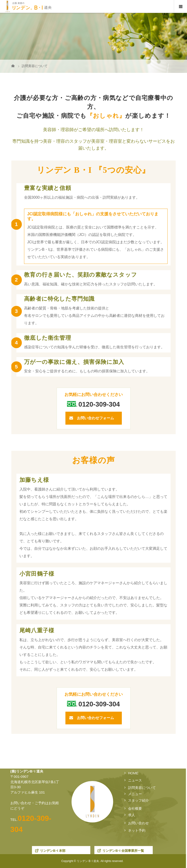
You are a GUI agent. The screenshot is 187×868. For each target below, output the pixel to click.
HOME (133, 773)
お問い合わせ (138, 823)
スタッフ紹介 (138, 800)
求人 (132, 815)
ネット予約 (137, 830)
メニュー (135, 794)
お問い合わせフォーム (95, 418)
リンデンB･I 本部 (53, 851)
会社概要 (135, 808)
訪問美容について (142, 788)
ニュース (135, 780)
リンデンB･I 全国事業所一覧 (123, 851)
